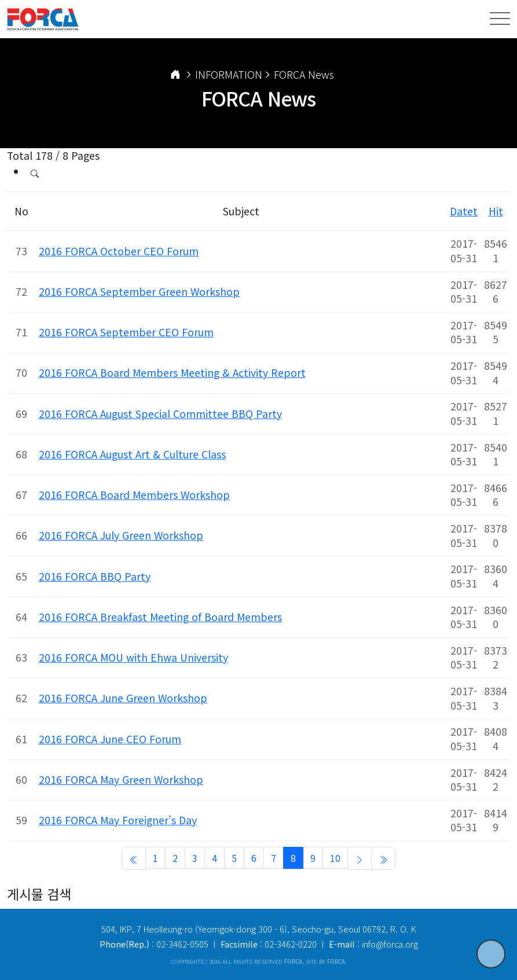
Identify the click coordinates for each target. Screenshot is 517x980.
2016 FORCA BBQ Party (95, 576)
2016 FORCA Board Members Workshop (134, 495)
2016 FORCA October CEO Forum (119, 251)
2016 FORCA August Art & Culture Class (132, 454)
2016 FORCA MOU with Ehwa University (133, 657)
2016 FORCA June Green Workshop (123, 698)
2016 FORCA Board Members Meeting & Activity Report (172, 372)
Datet (464, 211)
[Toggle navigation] (500, 19)
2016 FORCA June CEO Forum (110, 739)
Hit (496, 211)
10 (335, 858)
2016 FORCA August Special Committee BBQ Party (160, 414)
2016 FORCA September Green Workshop (139, 291)
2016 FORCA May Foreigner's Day (118, 820)
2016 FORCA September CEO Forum (126, 332)
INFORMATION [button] (229, 74)
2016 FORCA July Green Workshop (121, 535)
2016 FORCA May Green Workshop (121, 779)
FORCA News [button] (304, 74)
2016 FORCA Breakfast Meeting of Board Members (160, 617)
